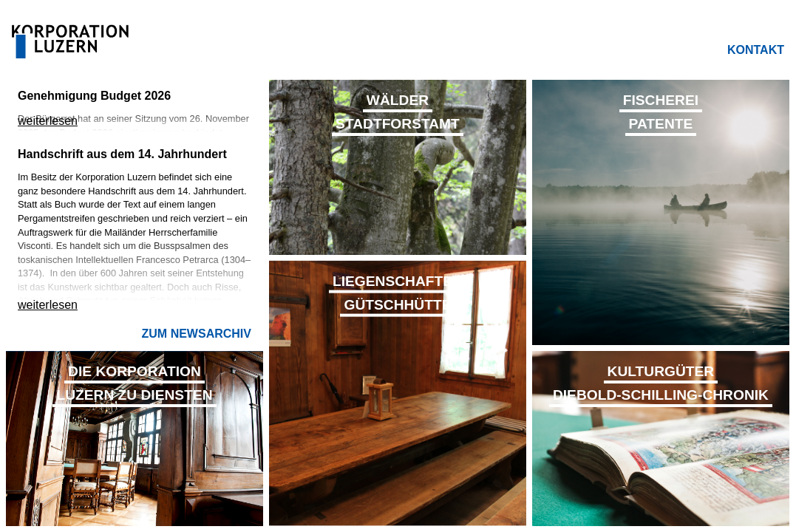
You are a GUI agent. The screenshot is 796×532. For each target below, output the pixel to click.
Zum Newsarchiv (197, 334)
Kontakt (756, 50)
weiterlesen (48, 121)
